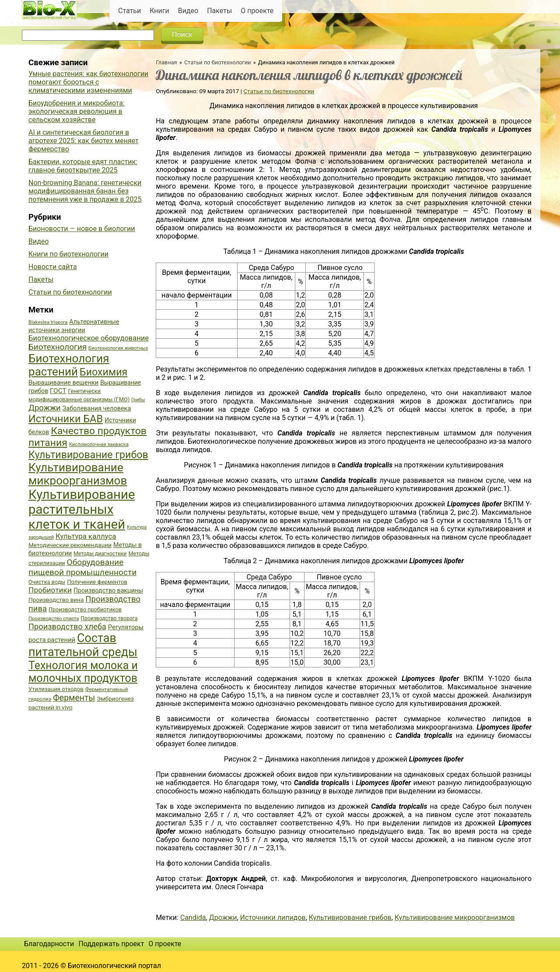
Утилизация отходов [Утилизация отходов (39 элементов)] (56, 689)
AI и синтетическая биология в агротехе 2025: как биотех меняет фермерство (84, 141)
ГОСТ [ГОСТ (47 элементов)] (58, 391)
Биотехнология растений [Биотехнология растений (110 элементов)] (69, 365)
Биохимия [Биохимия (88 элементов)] (103, 372)
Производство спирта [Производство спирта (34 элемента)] (54, 619)
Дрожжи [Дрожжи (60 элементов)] (45, 408)
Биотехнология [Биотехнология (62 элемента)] (58, 347)
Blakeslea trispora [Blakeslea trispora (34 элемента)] (48, 322)
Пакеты (219, 11)
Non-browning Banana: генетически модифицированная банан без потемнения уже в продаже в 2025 (85, 191)
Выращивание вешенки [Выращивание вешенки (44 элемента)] (63, 383)
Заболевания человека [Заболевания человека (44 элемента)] (97, 409)
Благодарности (49, 944)
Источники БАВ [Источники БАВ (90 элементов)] (66, 419)
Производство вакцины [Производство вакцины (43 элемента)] (108, 590)
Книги (159, 11)
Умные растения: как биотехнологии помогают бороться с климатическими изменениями (88, 82)
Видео (188, 11)
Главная (166, 62)
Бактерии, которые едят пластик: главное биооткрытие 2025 (83, 166)
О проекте (257, 11)
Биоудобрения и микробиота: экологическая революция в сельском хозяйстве (77, 111)
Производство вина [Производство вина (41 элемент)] (56, 600)
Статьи (129, 11)
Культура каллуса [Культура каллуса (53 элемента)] (86, 536)
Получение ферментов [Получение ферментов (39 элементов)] (97, 582)
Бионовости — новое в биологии (82, 229)
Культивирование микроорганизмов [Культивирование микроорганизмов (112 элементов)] (78, 474)
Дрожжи (223, 918)
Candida (193, 918)
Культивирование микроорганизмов (455, 918)
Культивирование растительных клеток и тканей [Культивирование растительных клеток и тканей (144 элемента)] (82, 509)
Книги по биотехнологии (68, 254)
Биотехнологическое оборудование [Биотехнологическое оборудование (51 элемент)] (89, 338)
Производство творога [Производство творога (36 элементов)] (109, 618)
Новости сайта (53, 267)
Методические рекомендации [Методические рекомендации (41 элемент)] (70, 545)
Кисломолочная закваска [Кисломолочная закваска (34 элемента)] (99, 444)
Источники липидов (273, 918)
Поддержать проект (111, 944)
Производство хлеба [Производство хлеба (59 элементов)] (67, 626)
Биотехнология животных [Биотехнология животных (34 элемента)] (118, 348)
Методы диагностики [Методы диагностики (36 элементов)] (100, 554)
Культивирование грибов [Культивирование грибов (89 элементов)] (88, 455)
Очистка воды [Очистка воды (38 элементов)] (47, 582)
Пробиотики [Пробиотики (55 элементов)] (50, 590)
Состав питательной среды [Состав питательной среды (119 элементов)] (83, 645)
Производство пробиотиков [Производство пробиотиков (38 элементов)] (85, 609)
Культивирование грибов (350, 918)
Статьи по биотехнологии (218, 62)
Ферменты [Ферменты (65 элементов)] (74, 698)
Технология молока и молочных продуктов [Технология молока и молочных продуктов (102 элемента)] (83, 672)
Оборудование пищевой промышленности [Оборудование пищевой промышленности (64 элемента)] (82, 567)
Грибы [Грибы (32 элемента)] (138, 400)
